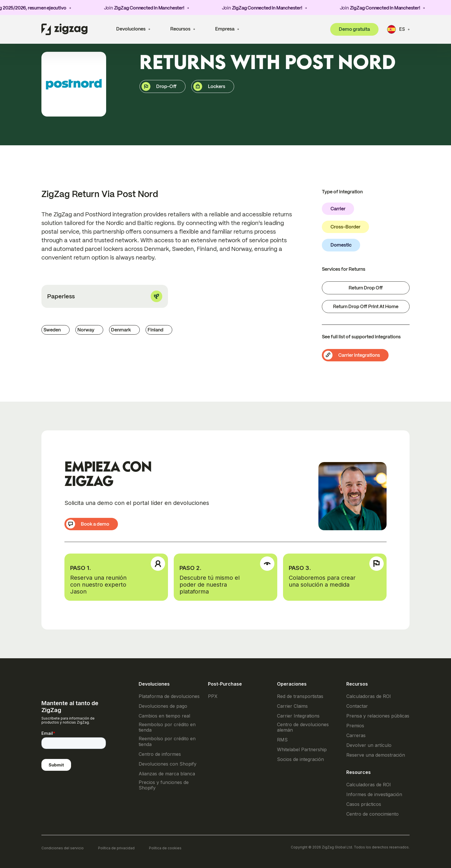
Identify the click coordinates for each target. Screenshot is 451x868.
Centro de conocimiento (372, 814)
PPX (213, 696)
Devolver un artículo (369, 745)
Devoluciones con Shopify (168, 764)
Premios (355, 726)
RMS (282, 740)
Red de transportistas (300, 696)
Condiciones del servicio (63, 848)
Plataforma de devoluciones (169, 696)
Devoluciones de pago (163, 706)
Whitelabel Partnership (302, 750)
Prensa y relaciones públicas (378, 716)
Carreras (356, 736)
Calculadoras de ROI (369, 696)
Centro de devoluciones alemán (303, 727)
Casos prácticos (364, 804)
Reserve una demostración (376, 755)
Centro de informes (160, 754)
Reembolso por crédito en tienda (167, 727)
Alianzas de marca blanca (167, 774)
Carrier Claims (292, 706)
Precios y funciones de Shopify (164, 785)
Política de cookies (165, 848)
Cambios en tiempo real (164, 716)
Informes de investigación (374, 794)
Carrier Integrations (298, 716)
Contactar (357, 706)
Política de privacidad (116, 848)
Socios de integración (300, 759)
